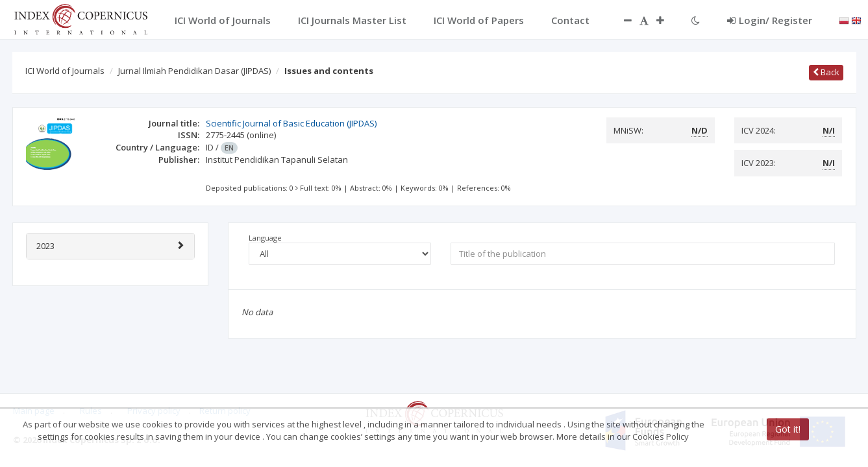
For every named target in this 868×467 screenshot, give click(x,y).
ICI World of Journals (65, 71)
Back (826, 72)
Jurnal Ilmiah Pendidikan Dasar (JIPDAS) (194, 71)
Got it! (788, 429)
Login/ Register (770, 20)
